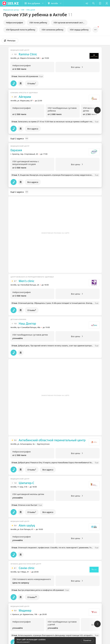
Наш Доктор (27, 323)
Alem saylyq (27, 525)
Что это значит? (23, 642)
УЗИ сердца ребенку (79, 30)
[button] (34, 3)
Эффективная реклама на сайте (55, 233)
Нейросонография (14, 23)
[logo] (11, 3)
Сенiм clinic (27, 568)
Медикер (25, 610)
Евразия (16, 150)
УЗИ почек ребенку (38, 23)
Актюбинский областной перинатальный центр (52, 440)
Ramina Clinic (28, 54)
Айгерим (25, 97)
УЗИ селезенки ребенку (52, 30)
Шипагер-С (26, 483)
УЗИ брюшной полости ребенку (21, 30)
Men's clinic (27, 281)
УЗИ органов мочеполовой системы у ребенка (71, 23)
